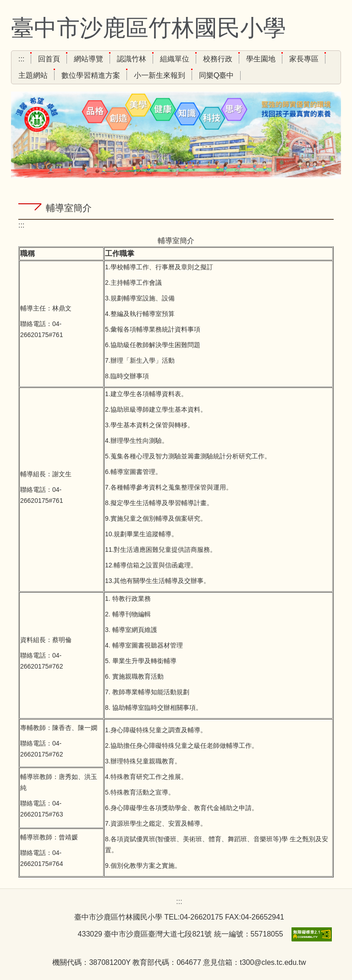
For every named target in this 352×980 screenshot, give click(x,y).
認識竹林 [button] (132, 59)
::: (21, 59)
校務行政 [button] (218, 59)
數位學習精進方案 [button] (91, 75)
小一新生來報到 (159, 75)
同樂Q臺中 (216, 75)
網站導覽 (88, 59)
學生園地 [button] (261, 59)
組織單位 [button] (175, 59)
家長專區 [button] (304, 59)
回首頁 (49, 59)
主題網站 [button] (33, 75)
